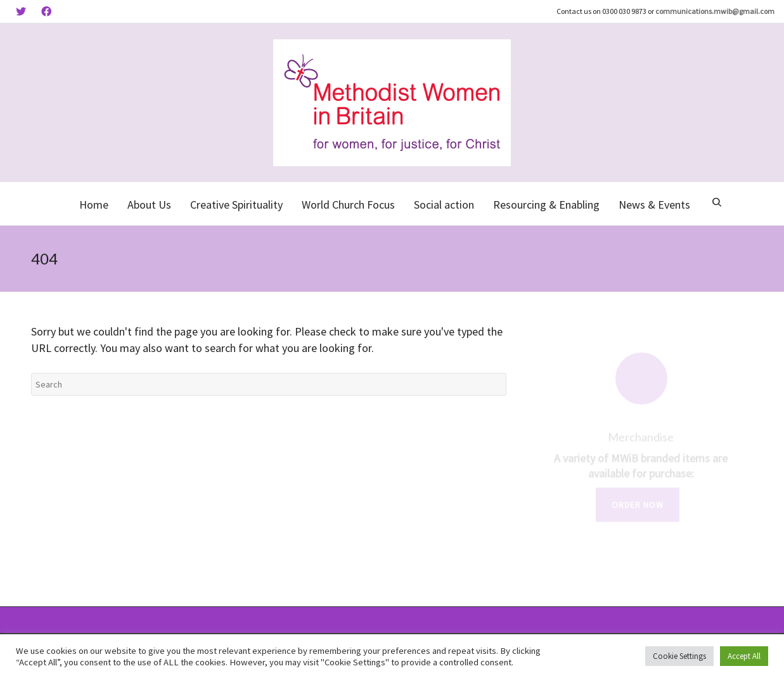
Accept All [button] (744, 656)
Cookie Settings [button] (679, 656)
